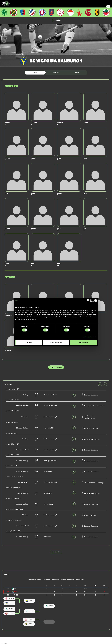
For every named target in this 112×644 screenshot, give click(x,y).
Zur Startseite (56, 552)
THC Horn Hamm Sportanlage (94, 482)
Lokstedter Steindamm (91, 395)
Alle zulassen (83, 342)
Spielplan (56, 73)
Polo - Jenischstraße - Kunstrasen (95, 406)
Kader (35, 73)
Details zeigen (88, 337)
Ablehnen (29, 342)
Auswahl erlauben (56, 342)
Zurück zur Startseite (56, 367)
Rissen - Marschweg (91, 515)
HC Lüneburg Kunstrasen (92, 439)
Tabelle (77, 73)
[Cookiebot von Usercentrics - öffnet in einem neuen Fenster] (88, 300)
